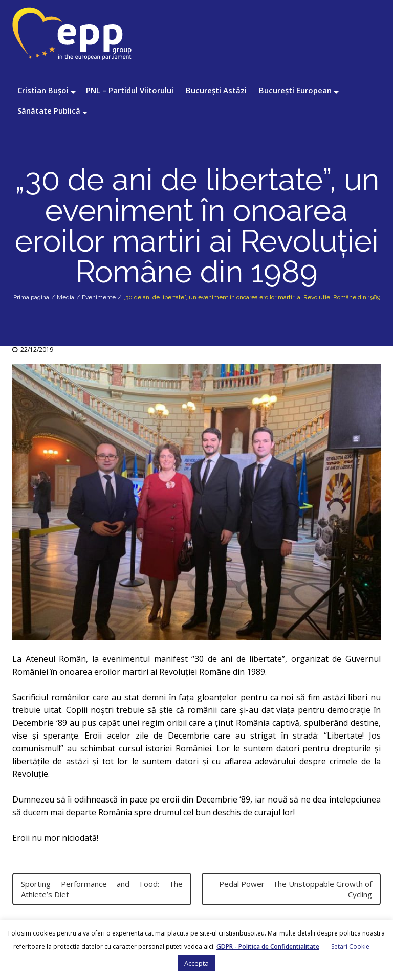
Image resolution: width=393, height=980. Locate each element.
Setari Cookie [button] (350, 946)
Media (65, 297)
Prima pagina (31, 297)
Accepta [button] (196, 963)
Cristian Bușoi (43, 90)
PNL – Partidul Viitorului (130, 90)
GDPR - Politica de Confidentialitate (268, 946)
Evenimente (99, 297)
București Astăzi (216, 90)
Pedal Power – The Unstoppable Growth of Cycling (296, 889)
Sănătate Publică (49, 110)
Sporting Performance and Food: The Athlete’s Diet (102, 889)
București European (295, 90)
